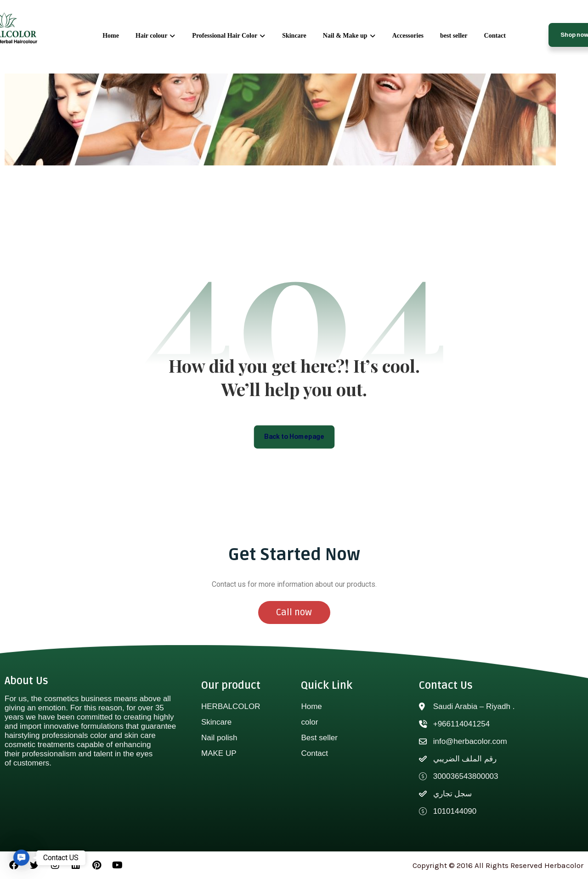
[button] (21, 858)
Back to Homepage (294, 436)
